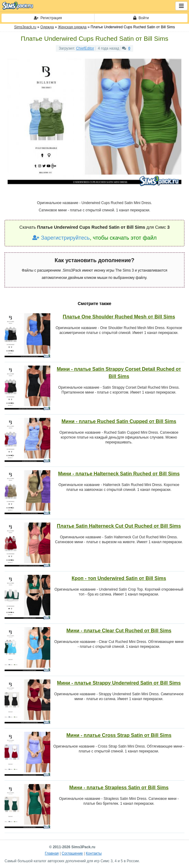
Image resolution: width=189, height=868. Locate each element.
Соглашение (72, 853)
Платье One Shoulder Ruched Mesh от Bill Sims (119, 317)
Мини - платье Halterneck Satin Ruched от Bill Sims (119, 474)
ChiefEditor (85, 48)
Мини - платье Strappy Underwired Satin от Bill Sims (119, 683)
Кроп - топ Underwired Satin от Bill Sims (119, 578)
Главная (52, 853)
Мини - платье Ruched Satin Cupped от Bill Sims (119, 421)
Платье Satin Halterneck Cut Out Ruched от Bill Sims (119, 526)
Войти (141, 18)
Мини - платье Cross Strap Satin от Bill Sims (119, 735)
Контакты (94, 853)
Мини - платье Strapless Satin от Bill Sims (119, 788)
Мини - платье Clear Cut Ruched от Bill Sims (119, 631)
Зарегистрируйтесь (61, 238)
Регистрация (48, 18)
